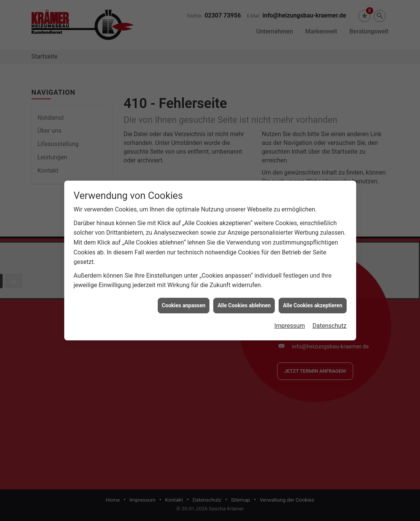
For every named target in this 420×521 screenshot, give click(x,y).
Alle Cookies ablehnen (244, 302)
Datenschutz (329, 323)
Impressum (290, 323)
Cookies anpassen (184, 302)
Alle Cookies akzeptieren (312, 302)
